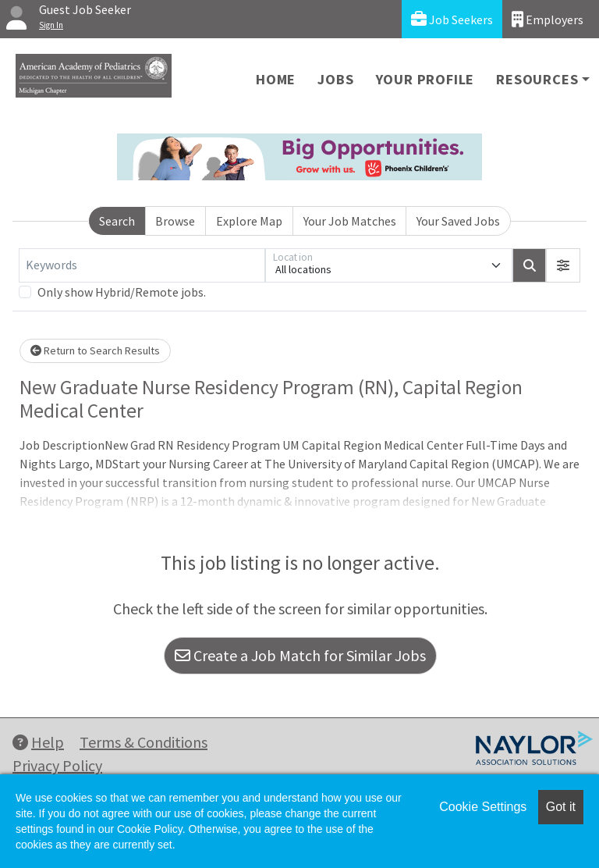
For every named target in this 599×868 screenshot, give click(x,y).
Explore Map (249, 221)
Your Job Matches (350, 221)
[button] (563, 265)
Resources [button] (537, 79)
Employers (548, 19)
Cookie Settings (483, 807)
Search (117, 221)
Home (276, 79)
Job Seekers (452, 19)
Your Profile (425, 79)
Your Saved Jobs (458, 221)
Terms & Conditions (144, 742)
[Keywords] (142, 265)
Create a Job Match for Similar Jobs (300, 655)
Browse (175, 221)
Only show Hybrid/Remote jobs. (122, 292)
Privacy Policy (57, 765)
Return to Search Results (95, 350)
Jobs (335, 79)
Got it (561, 807)
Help (38, 742)
